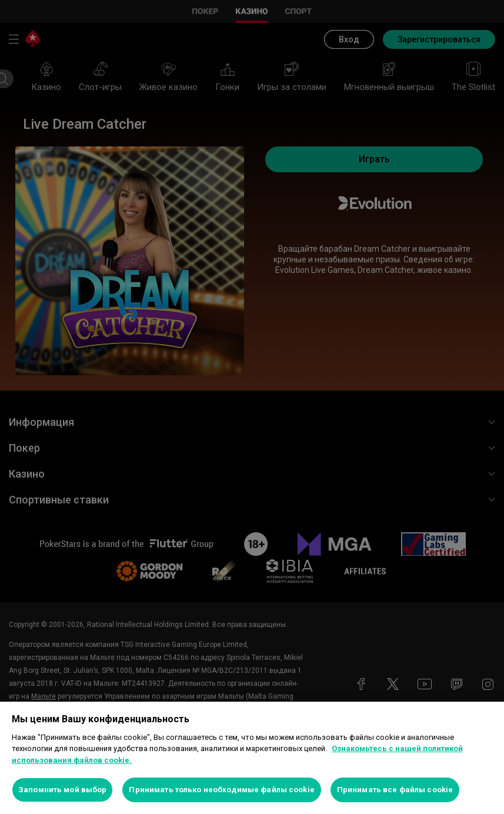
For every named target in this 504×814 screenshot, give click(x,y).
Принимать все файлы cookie (395, 790)
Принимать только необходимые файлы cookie (221, 790)
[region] (252, 758)
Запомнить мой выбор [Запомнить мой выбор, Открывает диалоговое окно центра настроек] (62, 790)
